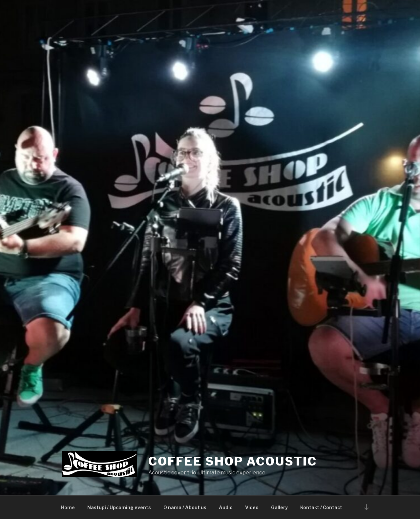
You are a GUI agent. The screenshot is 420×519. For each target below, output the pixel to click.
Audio (226, 507)
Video (252, 507)
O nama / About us (185, 507)
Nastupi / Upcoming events (119, 507)
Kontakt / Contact (321, 507)
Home (68, 507)
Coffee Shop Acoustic (233, 461)
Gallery (279, 507)
